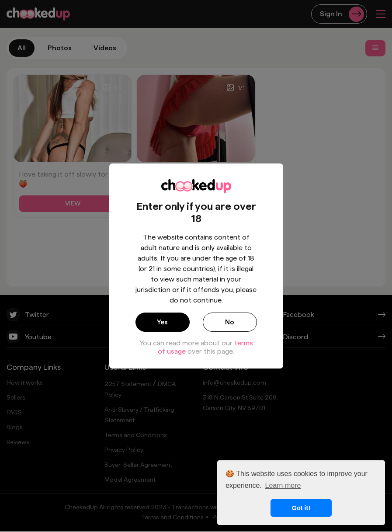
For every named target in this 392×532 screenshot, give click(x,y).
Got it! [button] (301, 508)
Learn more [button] (283, 485)
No (230, 322)
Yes (162, 322)
